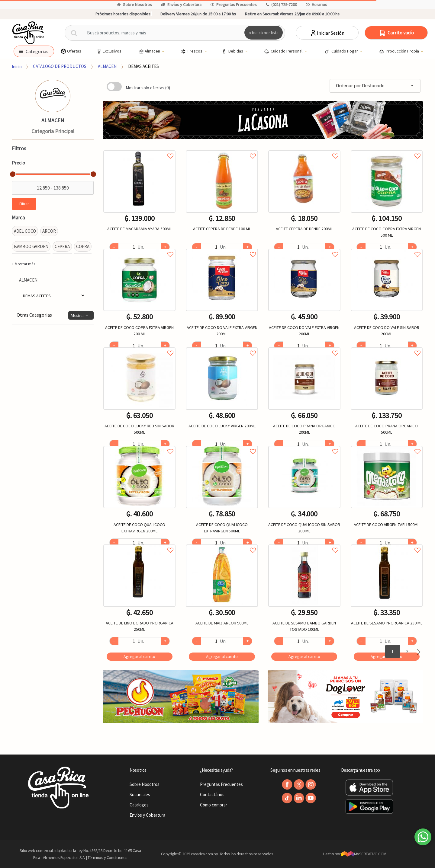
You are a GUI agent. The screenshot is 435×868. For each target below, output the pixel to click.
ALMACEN (107, 66)
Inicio (17, 66)
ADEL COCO (25, 231)
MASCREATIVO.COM (364, 854)
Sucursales (140, 795)
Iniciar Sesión (327, 33)
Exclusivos (109, 51)
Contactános (212, 795)
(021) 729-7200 (281, 5)
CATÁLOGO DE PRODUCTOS (60, 66)
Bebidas (233, 51)
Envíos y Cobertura (181, 5)
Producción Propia (400, 51)
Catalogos (139, 805)
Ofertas (71, 51)
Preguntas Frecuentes (234, 5)
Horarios (317, 5)
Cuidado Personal (284, 51)
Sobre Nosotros (134, 5)
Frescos (192, 51)
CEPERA (62, 246)
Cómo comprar (214, 805)
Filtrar (24, 204)
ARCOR (49, 231)
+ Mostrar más (23, 264)
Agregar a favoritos (139, 149)
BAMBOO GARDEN (31, 246)
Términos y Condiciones (108, 857)
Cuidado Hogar (342, 51)
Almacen (150, 51)
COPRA (83, 246)
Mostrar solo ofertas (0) (148, 88)
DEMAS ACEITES (143, 66)
